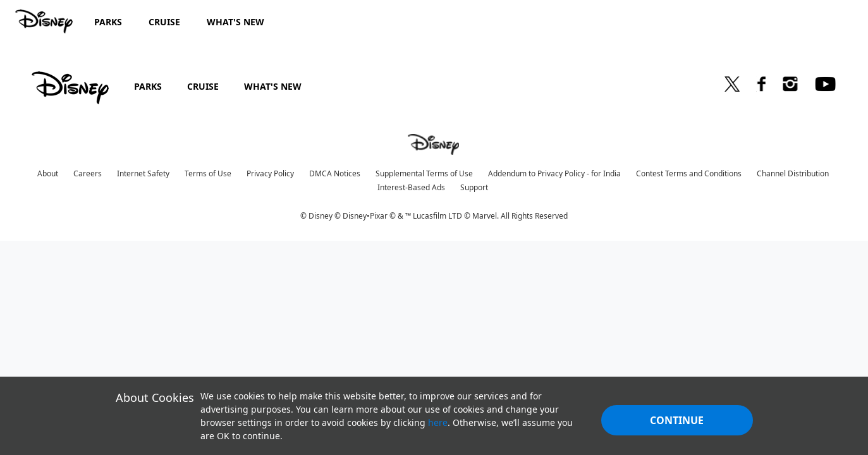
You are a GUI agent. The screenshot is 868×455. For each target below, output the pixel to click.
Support (474, 187)
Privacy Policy (270, 173)
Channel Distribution (793, 173)
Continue (677, 420)
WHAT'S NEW (273, 86)
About (48, 173)
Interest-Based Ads (411, 187)
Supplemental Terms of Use (424, 173)
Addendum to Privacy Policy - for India (554, 173)
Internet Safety (143, 173)
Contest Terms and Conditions (689, 173)
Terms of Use (208, 173)
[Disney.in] (45, 21)
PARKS (148, 86)
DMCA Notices (335, 173)
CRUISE (203, 86)
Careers (88, 173)
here (438, 422)
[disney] (70, 88)
